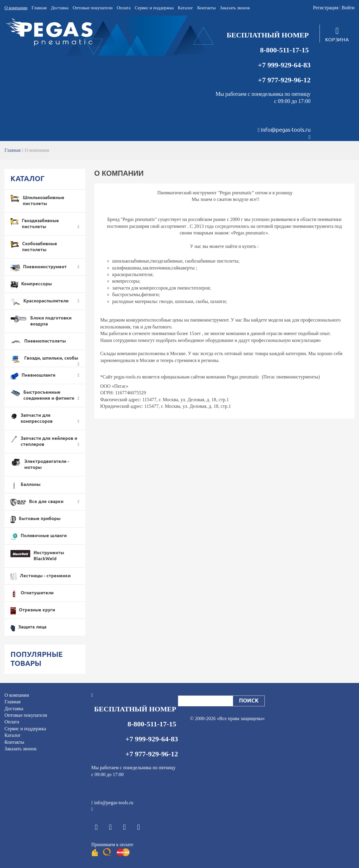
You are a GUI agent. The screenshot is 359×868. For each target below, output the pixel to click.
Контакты (206, 8)
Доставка (60, 8)
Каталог (185, 8)
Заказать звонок (235, 8)
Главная (39, 8)
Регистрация (326, 8)
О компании (16, 8)
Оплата (124, 8)
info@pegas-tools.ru (286, 130)
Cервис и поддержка (154, 8)
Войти (348, 8)
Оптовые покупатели (93, 8)
